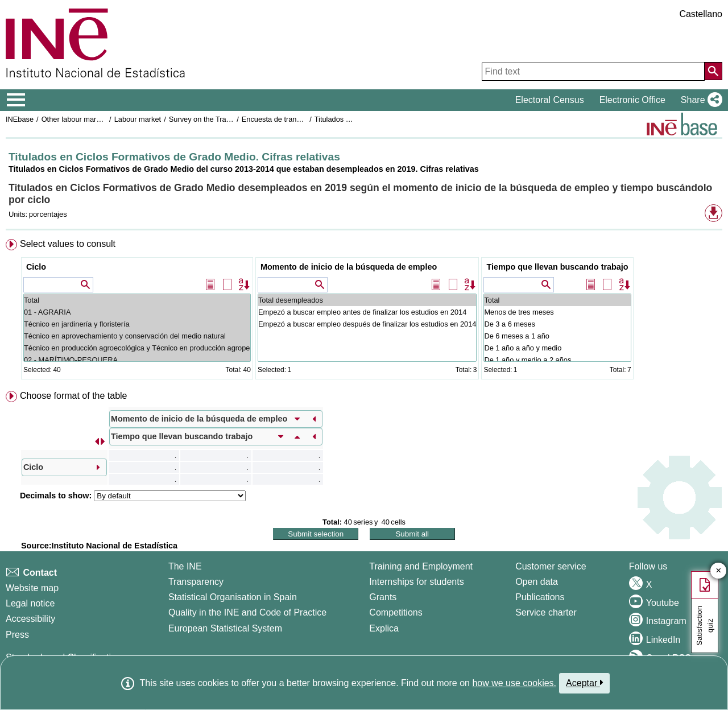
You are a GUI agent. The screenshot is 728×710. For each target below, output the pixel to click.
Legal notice (30, 603)
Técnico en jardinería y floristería (137, 324)
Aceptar (584, 683)
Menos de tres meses (557, 312)
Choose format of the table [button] (74, 396)
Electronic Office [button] (632, 100)
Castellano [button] (701, 14)
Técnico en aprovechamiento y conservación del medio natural (137, 336)
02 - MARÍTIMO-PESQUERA (137, 360)
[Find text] (593, 72)
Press (17, 635)
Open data (537, 582)
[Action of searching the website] (713, 71)
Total (137, 300)
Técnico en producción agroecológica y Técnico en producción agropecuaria (137, 348)
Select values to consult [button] (68, 244)
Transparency (196, 582)
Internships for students (416, 582)
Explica (384, 628)
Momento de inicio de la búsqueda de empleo (349, 267)
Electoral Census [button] (550, 100)
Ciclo (36, 267)
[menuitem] (364, 311)
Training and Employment (421, 566)
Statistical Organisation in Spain (233, 597)
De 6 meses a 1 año (557, 336)
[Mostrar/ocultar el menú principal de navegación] (16, 100)
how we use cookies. (514, 683)
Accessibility (30, 619)
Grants (383, 597)
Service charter (546, 612)
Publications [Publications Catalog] (540, 597)
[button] (699, 100)
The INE (185, 566)
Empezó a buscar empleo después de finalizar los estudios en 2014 (367, 324)
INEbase (20, 119)
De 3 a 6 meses (557, 324)
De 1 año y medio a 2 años (557, 360)
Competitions (396, 612)
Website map (32, 588)
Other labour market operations (92, 119)
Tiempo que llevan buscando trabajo (557, 267)
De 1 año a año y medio (557, 348)
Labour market (138, 119)
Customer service (551, 566)
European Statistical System (225, 628)
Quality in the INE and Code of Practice (247, 612)
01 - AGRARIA (137, 312)
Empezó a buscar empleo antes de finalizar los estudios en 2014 (367, 312)
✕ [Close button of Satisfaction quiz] (719, 571)
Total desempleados (367, 300)
